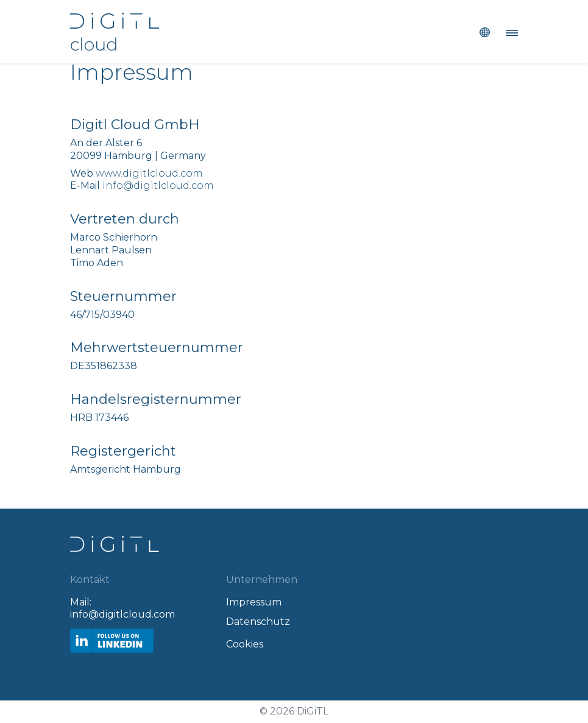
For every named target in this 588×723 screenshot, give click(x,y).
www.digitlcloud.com (149, 173)
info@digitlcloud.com (158, 185)
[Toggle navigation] (508, 32)
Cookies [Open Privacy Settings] (245, 644)
